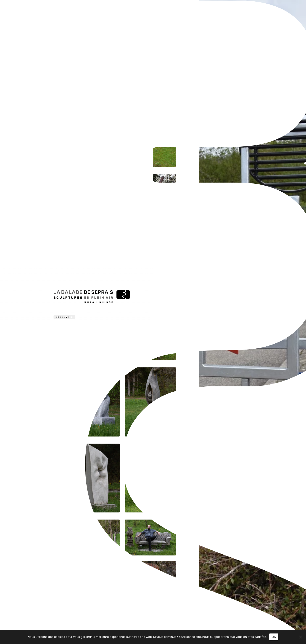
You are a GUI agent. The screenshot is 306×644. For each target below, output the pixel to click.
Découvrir (64, 317)
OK (274, 637)
